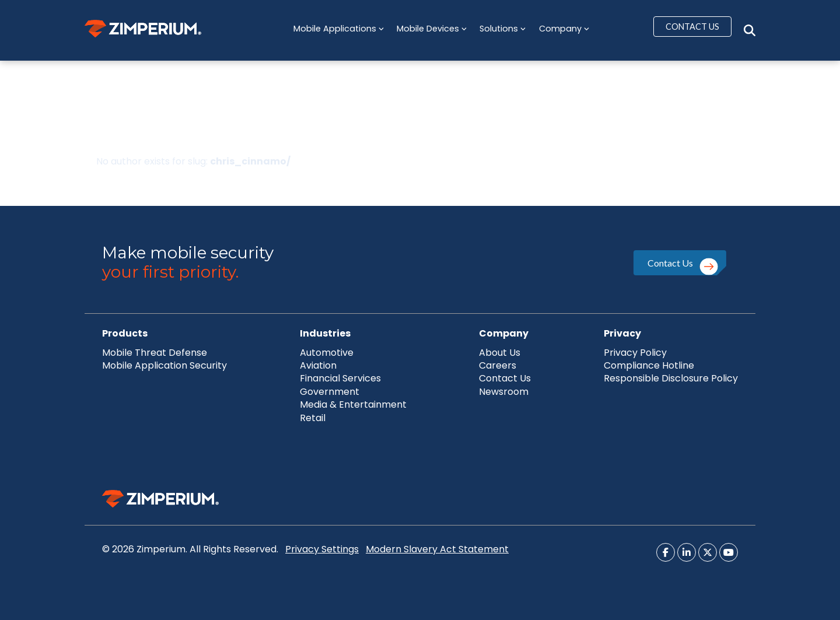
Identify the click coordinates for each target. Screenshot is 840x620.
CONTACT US (692, 27)
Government (330, 392)
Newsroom (504, 392)
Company (564, 29)
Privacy (622, 333)
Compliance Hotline (649, 365)
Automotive (327, 353)
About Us (500, 353)
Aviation (318, 365)
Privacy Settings (322, 549)
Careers (498, 365)
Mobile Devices (432, 29)
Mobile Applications (339, 29)
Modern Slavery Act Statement (437, 549)
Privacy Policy (635, 353)
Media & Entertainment (353, 404)
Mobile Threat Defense (155, 353)
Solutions (503, 29)
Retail (313, 418)
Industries (325, 333)
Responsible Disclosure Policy (671, 378)
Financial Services (340, 378)
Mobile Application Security (164, 365)
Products (125, 333)
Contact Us (670, 263)
